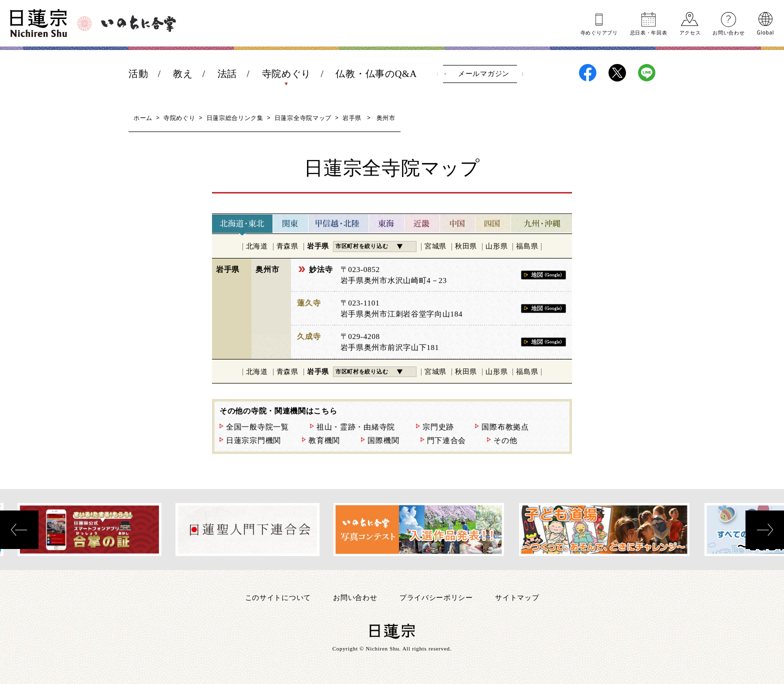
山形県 (496, 246)
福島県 (527, 246)
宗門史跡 (438, 427)
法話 (227, 74)
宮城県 (435, 246)
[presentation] (19, 530)
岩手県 (352, 118)
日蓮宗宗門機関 (253, 440)
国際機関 (383, 440)
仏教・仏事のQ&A (376, 74)
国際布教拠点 (505, 427)
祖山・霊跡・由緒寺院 (356, 427)
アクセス (690, 32)
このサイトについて (278, 597)
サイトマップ (517, 597)
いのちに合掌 (138, 23)
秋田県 (466, 246)
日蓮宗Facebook (588, 73)
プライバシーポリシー (436, 597)
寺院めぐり (287, 74)
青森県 (287, 246)
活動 (138, 74)
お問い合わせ (728, 32)
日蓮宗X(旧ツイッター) (617, 73)
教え (183, 74)
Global (765, 32)
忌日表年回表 (649, 32)
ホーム (143, 118)
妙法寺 (321, 269)
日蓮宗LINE (647, 73)
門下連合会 (447, 440)
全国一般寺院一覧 (257, 427)
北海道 (257, 246)
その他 (505, 440)
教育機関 (324, 440)
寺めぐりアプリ (599, 32)
